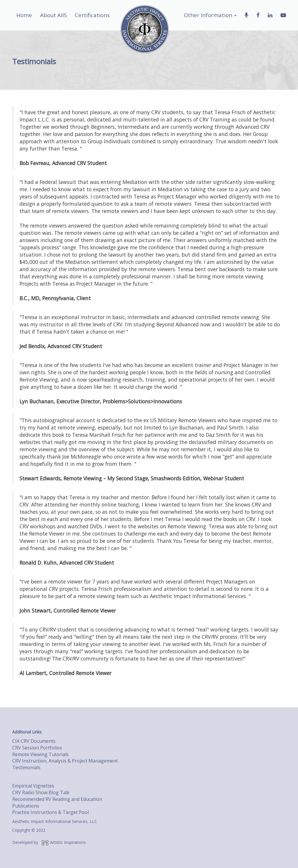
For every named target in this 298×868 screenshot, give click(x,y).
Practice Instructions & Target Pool (50, 812)
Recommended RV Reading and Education (57, 799)
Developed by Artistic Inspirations (49, 842)
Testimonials (26, 767)
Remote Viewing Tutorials (40, 754)
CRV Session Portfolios (37, 748)
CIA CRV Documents (34, 741)
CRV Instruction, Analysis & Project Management (65, 761)
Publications (26, 806)
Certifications (92, 15)
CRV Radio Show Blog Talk (41, 792)
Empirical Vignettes (33, 786)
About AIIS (53, 15)
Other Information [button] (210, 15)
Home (24, 15)
